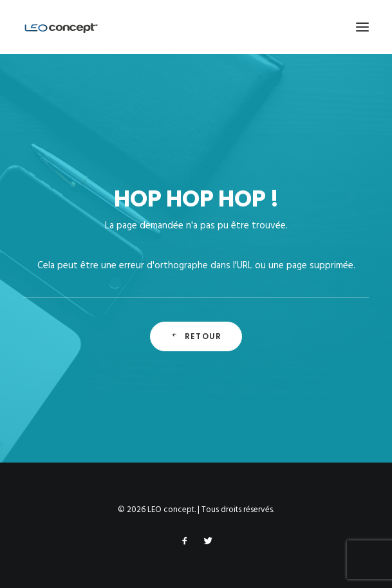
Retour (196, 336)
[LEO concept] (61, 27)
